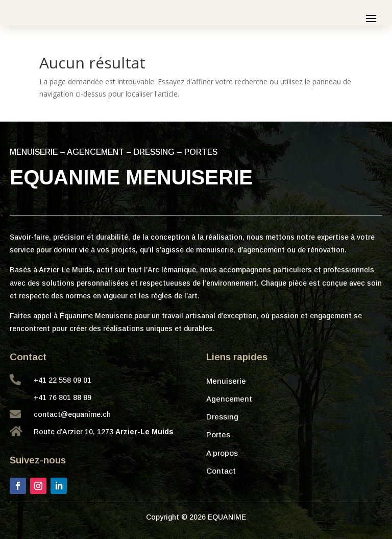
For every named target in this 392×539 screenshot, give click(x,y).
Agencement (229, 399)
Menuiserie (226, 381)
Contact (221, 471)
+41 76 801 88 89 (63, 397)
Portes (218, 435)
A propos (222, 453)
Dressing (222, 417)
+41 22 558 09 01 (63, 380)
